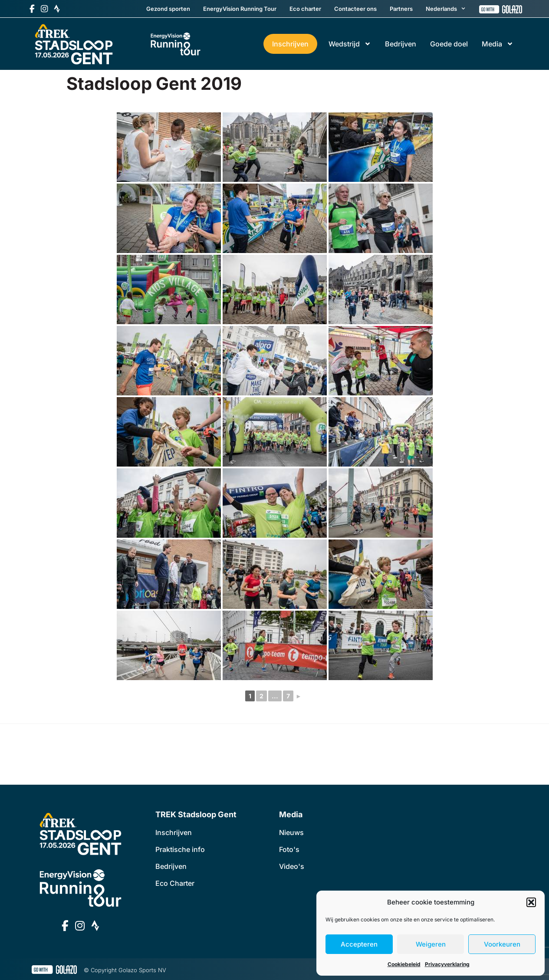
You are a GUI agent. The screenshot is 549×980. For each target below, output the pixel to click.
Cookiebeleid (404, 964)
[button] (531, 902)
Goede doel (449, 44)
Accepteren (359, 944)
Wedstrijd (350, 44)
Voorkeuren (502, 944)
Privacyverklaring (447, 964)
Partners (401, 9)
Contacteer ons (355, 9)
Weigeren (431, 944)
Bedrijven (401, 44)
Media (498, 44)
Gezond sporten (168, 9)
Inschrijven (290, 44)
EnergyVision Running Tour (240, 9)
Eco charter (305, 9)
